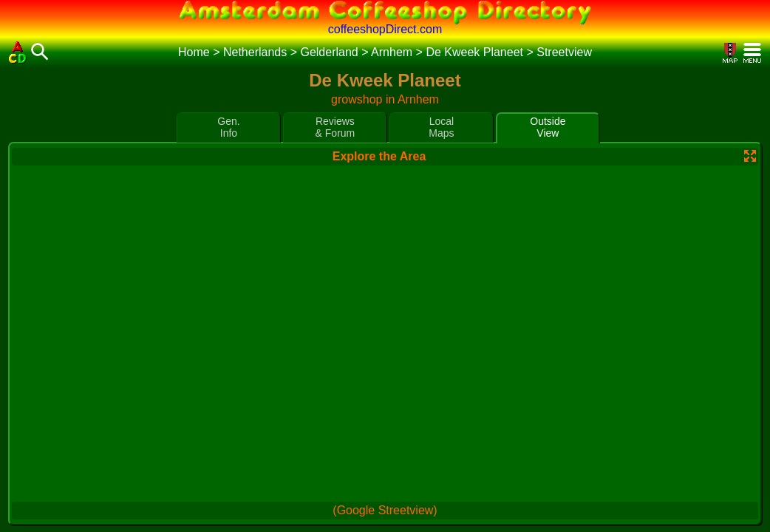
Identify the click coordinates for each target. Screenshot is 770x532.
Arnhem (392, 52)
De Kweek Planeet (474, 52)
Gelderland (329, 52)
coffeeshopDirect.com (385, 29)
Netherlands (255, 52)
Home (194, 52)
